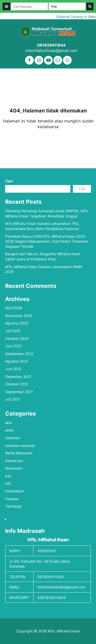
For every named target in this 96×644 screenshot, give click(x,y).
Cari (9, 181)
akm (9, 423)
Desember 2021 (18, 377)
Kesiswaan (14, 468)
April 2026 (14, 308)
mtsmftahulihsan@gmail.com (51, 51)
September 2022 (19, 354)
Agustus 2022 (17, 361)
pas (8, 476)
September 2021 (19, 392)
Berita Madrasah (19, 453)
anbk (9, 430)
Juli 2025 (13, 331)
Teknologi (13, 506)
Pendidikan (14, 491)
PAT (8, 484)
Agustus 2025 (17, 323)
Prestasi (12, 499)
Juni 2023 (13, 346)
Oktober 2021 (17, 384)
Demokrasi (14, 461)
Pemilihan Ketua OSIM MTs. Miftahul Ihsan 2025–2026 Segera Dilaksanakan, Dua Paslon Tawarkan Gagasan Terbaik (47, 241)
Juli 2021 (13, 399)
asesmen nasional (20, 445)
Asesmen (13, 438)
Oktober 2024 (17, 338)
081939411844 (51, 45)
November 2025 (19, 316)
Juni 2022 (13, 369)
